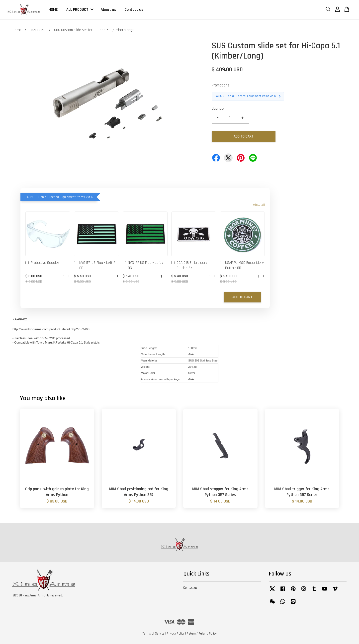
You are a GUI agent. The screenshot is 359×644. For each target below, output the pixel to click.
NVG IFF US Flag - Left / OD (94, 265)
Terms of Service (154, 634)
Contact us (134, 10)
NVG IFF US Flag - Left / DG (143, 265)
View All (259, 205)
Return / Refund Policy (202, 634)
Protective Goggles (43, 263)
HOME (53, 10)
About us (108, 10)
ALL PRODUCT (80, 10)
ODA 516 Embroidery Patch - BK (189, 265)
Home (17, 30)
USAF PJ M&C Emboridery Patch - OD (242, 265)
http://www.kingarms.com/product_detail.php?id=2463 (51, 329)
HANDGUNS (38, 30)
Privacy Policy (176, 634)
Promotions (221, 85)
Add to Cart (242, 297)
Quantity (218, 108)
